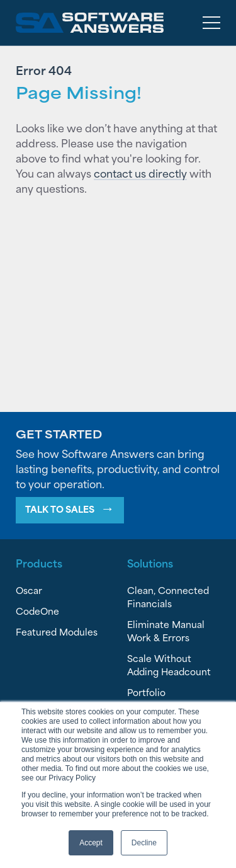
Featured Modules (57, 631)
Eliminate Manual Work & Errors (166, 631)
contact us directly (140, 173)
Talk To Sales (60, 509)
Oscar (29, 590)
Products (39, 562)
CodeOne (37, 611)
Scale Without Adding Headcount (169, 665)
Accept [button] (91, 843)
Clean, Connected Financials (168, 597)
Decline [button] (144, 843)
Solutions (150, 562)
